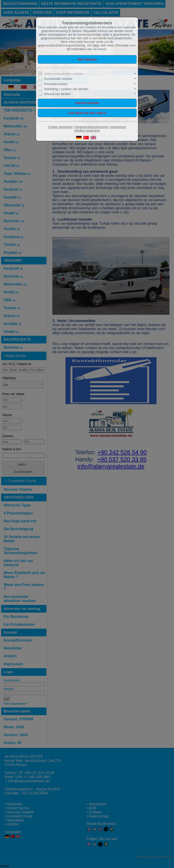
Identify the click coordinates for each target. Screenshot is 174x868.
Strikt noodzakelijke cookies (64, 74)
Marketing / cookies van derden (66, 89)
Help (96, 45)
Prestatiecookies (56, 84)
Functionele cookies (58, 79)
